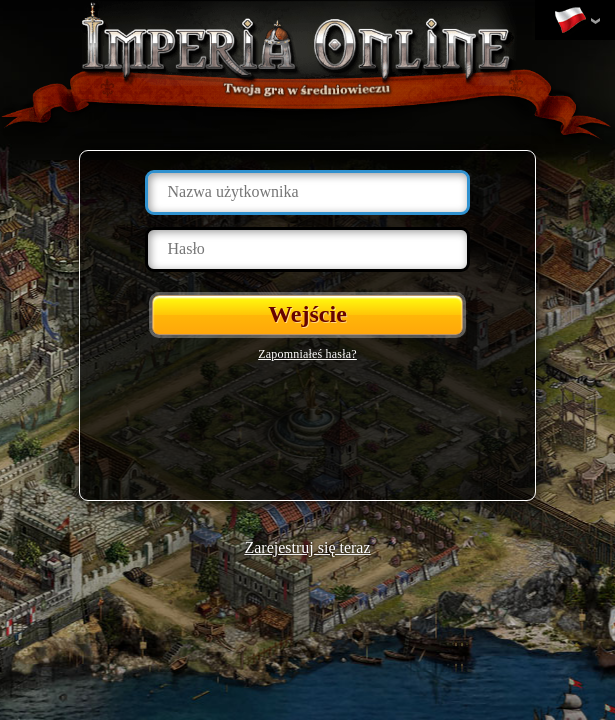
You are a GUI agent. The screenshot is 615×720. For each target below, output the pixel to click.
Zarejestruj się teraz (307, 547)
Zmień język (570, 21)
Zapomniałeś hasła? (307, 354)
